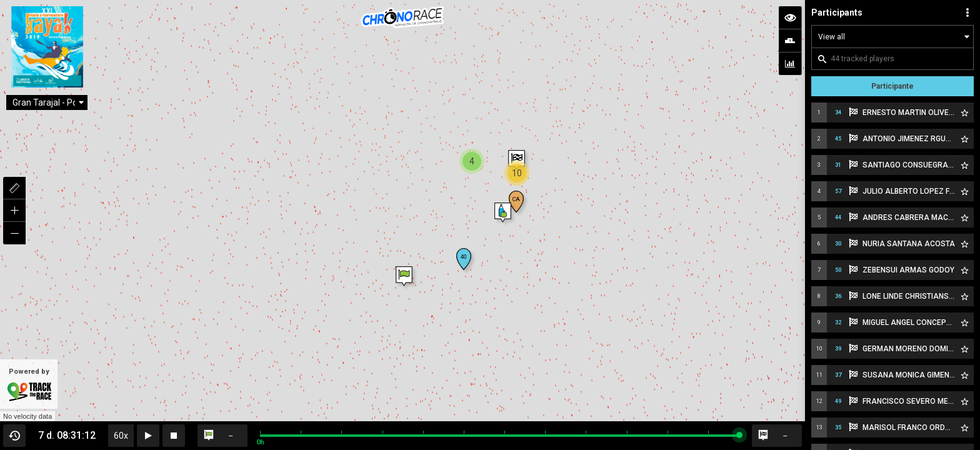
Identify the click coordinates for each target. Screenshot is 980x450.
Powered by (29, 385)
